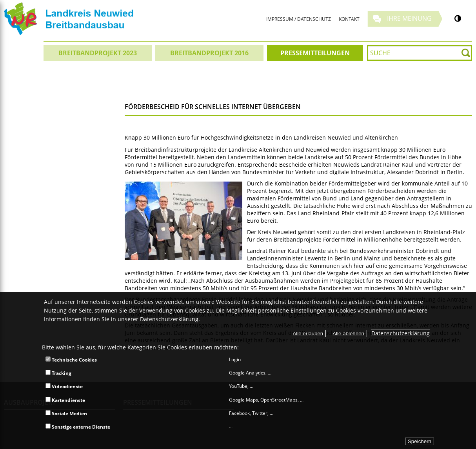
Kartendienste (65, 400)
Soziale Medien (66, 414)
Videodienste (64, 386)
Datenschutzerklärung (401, 333)
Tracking (58, 373)
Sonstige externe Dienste (78, 427)
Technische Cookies (71, 360)
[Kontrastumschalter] (458, 18)
